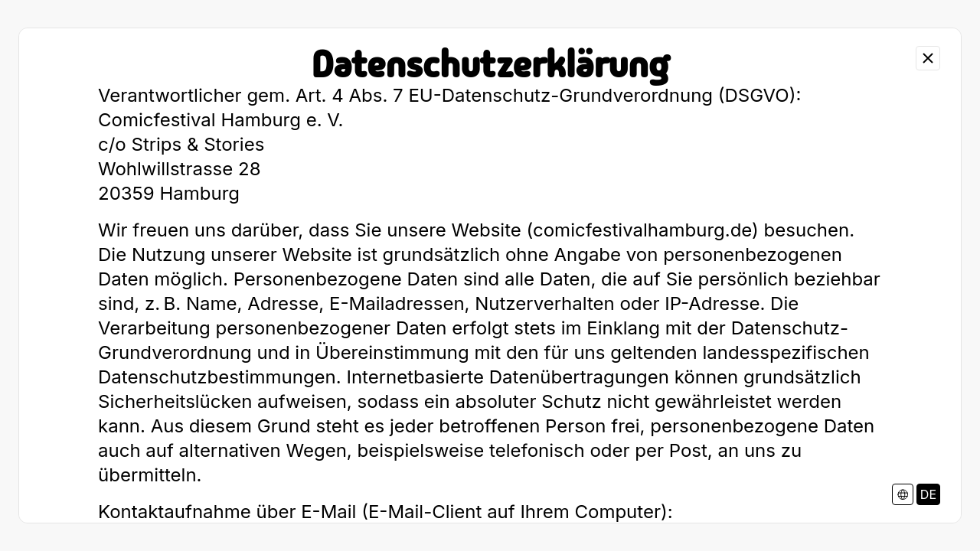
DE (928, 494)
